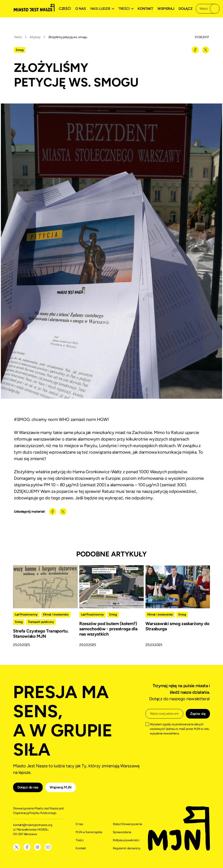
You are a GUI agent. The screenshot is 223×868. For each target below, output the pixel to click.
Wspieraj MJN (61, 787)
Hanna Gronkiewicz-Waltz (97, 472)
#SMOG (22, 419)
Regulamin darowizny (127, 848)
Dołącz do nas (28, 787)
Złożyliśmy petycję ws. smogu (68, 37)
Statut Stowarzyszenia (127, 824)
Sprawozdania (122, 832)
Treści (18, 37)
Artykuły (35, 37)
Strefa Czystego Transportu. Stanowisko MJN (41, 634)
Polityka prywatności (126, 840)
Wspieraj (166, 9)
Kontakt (145, 9)
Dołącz (185, 9)
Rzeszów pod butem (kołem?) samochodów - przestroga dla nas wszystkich (108, 629)
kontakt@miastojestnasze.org (33, 825)
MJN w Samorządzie (89, 832)
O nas (81, 9)
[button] (103, 9)
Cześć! (65, 9)
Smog (20, 50)
